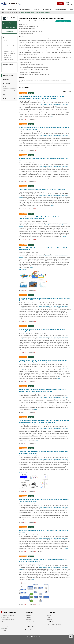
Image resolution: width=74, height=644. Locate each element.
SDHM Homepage (8, 41)
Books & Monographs (25, 9)
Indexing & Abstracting (9, 45)
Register (69, 5)
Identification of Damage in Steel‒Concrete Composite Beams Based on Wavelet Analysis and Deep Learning (44, 500)
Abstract (21, 106)
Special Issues (8, 65)
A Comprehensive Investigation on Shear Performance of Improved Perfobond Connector (43, 531)
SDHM (11, 13)
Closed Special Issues (9, 70)
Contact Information (8, 59)
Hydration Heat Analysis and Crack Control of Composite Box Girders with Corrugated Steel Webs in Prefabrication (42, 218)
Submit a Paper (7, 23)
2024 (5, 94)
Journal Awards (7, 49)
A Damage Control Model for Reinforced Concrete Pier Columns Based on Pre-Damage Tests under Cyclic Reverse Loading (43, 361)
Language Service (47, 9)
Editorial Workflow (8, 55)
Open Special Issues (8, 68)
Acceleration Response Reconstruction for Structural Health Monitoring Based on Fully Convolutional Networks (44, 128)
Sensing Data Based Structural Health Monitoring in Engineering (35, 13)
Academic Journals (12, 9)
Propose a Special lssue (9, 27)
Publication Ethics (8, 57)
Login (68, 3)
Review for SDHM (10, 32)
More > (53, 116)
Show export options (66, 91)
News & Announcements (61, 9)
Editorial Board (7, 47)
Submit (60, 4)
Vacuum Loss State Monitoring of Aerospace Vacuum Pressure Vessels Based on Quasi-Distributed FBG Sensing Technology (44, 299)
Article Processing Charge (10, 53)
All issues (6, 79)
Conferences (37, 9)
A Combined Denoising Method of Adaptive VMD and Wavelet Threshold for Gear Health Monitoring (44, 249)
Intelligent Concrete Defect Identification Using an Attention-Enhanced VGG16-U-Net (44, 159)
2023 (5, 98)
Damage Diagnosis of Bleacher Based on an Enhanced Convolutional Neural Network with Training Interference (43, 560)
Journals (7, 13)
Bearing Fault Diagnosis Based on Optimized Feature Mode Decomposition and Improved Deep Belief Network (44, 452)
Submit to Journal (63, 21)
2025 (5, 91)
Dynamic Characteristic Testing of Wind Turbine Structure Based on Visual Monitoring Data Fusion (42, 330)
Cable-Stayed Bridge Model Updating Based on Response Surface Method (42, 189)
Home (3, 9)
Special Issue (17, 13)
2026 (5, 87)
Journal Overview (8, 43)
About (71, 9)
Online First (7, 83)
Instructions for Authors (9, 51)
